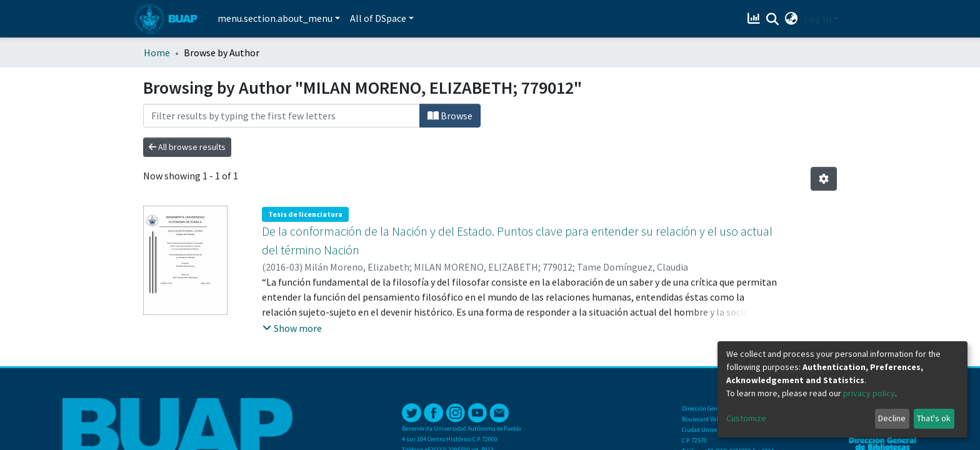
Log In (818, 19)
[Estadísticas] (755, 19)
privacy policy (869, 393)
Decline (892, 418)
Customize (746, 418)
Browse (450, 116)
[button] (792, 19)
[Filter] (282, 116)
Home (157, 52)
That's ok (934, 418)
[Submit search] (773, 19)
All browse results (187, 147)
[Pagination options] (824, 179)
